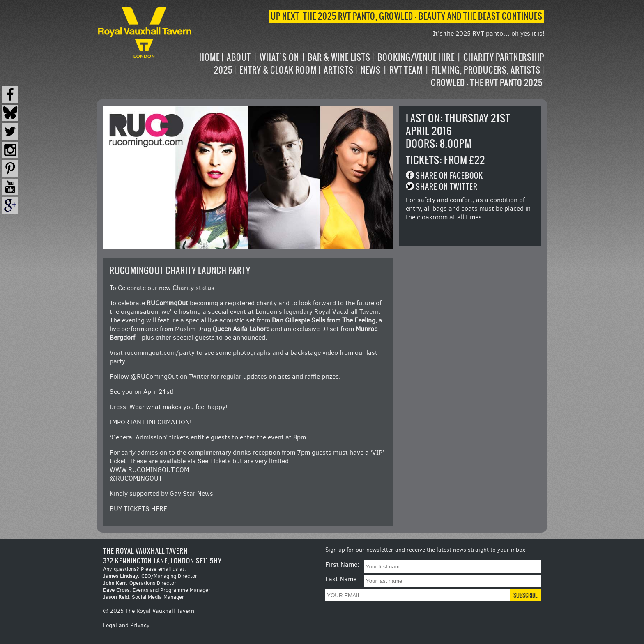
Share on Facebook (449, 176)
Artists (339, 70)
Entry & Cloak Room (278, 70)
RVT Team (406, 70)
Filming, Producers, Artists (486, 70)
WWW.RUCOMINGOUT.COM (149, 470)
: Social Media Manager (144, 597)
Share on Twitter (447, 187)
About (239, 57)
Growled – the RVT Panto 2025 (487, 83)
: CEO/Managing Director (150, 576)
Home (209, 57)
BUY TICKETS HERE (138, 509)
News (371, 70)
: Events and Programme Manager (157, 590)
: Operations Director (140, 583)
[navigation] (369, 70)
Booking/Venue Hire (416, 57)
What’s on (279, 57)
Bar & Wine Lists (339, 57)
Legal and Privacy (126, 625)
